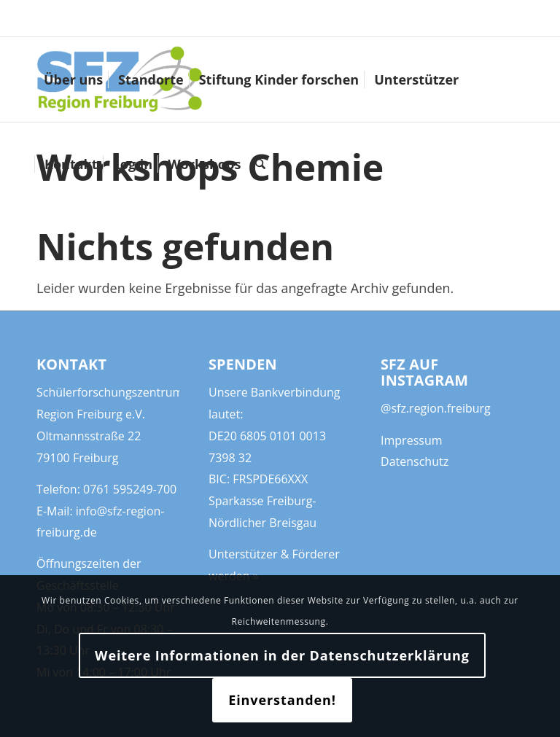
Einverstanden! (282, 700)
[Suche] (260, 164)
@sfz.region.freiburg (436, 408)
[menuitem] (73, 79)
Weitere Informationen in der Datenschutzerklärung (282, 655)
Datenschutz (415, 461)
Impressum (411, 440)
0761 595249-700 (130, 489)
